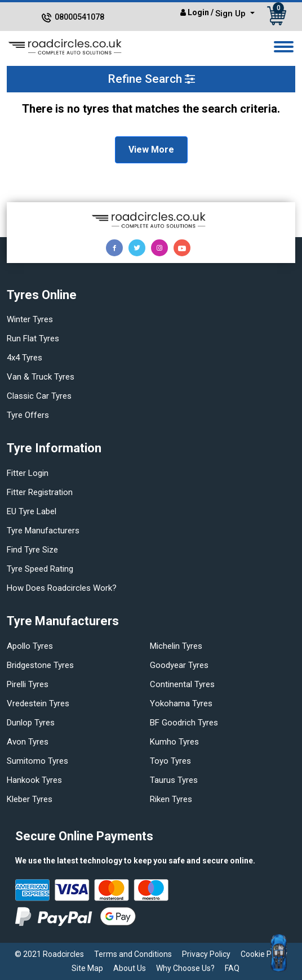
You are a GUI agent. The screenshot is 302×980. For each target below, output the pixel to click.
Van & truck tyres (41, 377)
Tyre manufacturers (43, 531)
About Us (130, 968)
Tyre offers (28, 415)
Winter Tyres (30, 319)
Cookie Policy (264, 954)
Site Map (87, 968)
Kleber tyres (30, 799)
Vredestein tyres (38, 703)
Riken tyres (171, 799)
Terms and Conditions (133, 954)
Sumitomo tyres (37, 761)
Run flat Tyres (33, 338)
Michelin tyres (176, 646)
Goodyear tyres (179, 665)
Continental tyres (182, 684)
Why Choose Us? (185, 968)
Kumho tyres (174, 742)
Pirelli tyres (28, 684)
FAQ (232, 968)
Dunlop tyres (31, 723)
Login (198, 12)
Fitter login (28, 473)
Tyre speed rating (40, 569)
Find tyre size (32, 550)
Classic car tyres (39, 396)
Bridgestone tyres (40, 665)
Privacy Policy (206, 954)
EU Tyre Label (32, 511)
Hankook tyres (34, 780)
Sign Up (232, 14)
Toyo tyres (170, 761)
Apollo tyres (30, 646)
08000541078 (79, 17)
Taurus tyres (174, 780)
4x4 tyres (25, 358)
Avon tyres (28, 742)
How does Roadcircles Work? (62, 588)
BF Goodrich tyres (184, 723)
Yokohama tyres (181, 703)
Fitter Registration (40, 492)
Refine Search (151, 79)
